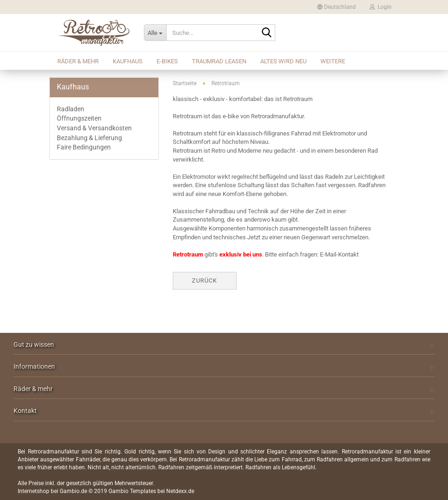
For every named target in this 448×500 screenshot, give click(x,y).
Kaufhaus (128, 61)
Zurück (204, 280)
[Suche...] (155, 33)
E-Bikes (167, 61)
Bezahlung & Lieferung (89, 138)
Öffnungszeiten (79, 118)
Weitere (333, 61)
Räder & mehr (78, 61)
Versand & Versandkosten (94, 128)
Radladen (71, 109)
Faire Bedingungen (84, 147)
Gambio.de (73, 491)
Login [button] (381, 7)
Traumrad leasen (219, 61)
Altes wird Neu (283, 61)
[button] (336, 7)
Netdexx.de (180, 491)
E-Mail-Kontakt (339, 254)
